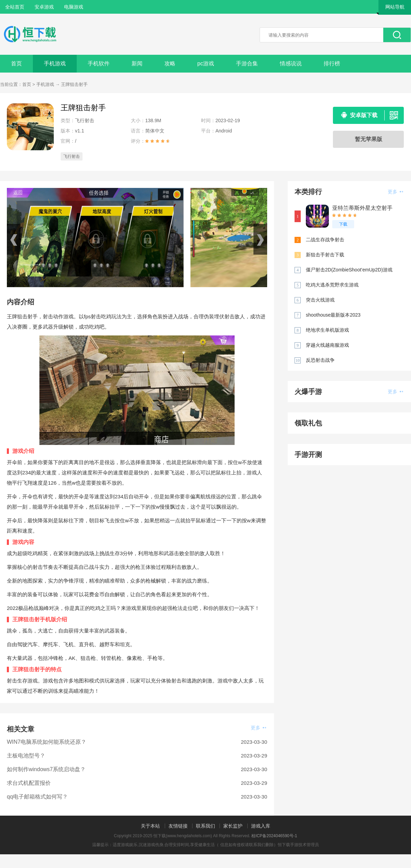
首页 (16, 63)
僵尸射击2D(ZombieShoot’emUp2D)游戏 (349, 270)
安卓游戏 (44, 7)
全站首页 (15, 7)
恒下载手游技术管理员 (298, 845)
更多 (258, 728)
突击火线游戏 (320, 300)
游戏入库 (261, 826)
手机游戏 (55, 63)
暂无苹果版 (369, 139)
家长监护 (233, 826)
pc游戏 (206, 63)
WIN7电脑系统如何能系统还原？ (47, 742)
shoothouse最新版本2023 (333, 315)
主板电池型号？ (26, 756)
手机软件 (99, 63)
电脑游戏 (74, 7)
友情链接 (178, 826)
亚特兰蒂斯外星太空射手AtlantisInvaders (362, 208)
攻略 (170, 63)
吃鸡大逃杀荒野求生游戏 (332, 285)
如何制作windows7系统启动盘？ (46, 769)
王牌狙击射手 (74, 84)
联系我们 (206, 826)
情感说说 (291, 63)
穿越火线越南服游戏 (327, 345)
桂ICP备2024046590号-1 (274, 836)
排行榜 (332, 63)
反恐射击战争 (320, 360)
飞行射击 (72, 156)
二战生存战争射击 (325, 240)
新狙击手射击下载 (325, 255)
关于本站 (150, 826)
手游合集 (247, 63)
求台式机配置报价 (29, 783)
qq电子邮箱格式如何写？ (37, 797)
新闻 (137, 63)
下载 (343, 224)
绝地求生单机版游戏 (327, 330)
